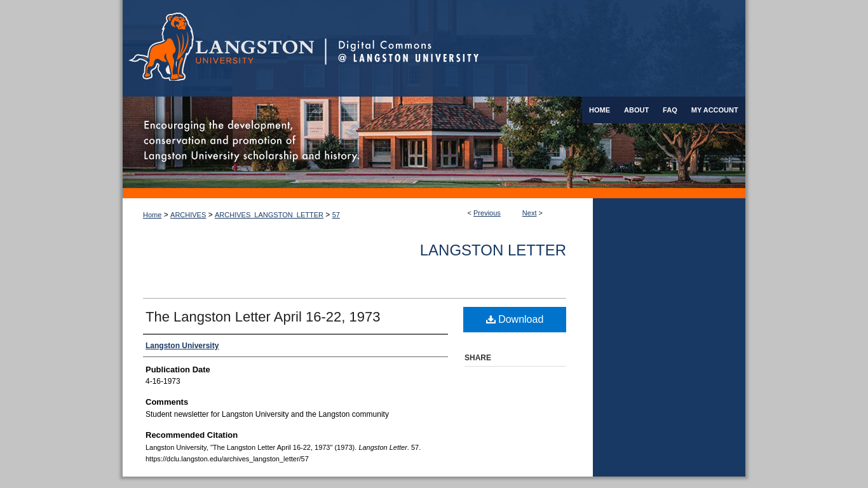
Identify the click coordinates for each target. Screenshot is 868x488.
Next (530, 213)
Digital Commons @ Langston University (535, 48)
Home (152, 215)
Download (515, 319)
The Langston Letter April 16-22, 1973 (263, 317)
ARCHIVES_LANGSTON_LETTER (269, 215)
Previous (487, 213)
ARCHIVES (188, 215)
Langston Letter (493, 250)
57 (336, 215)
